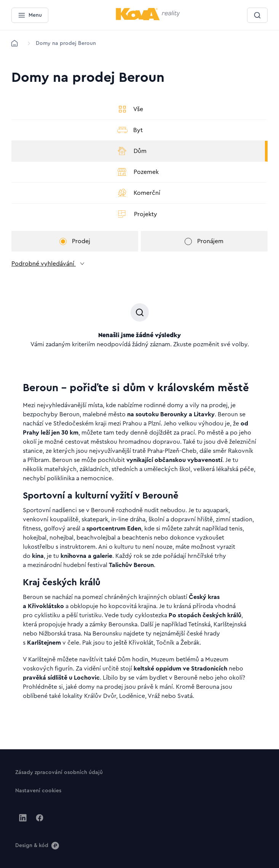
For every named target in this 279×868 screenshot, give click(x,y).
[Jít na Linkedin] (23, 818)
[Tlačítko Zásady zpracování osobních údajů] (59, 772)
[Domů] (14, 43)
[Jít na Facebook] (40, 818)
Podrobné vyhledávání (48, 264)
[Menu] (30, 15)
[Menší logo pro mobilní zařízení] (148, 19)
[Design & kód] (37, 845)
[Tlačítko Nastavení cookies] (38, 790)
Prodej (75, 241)
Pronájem (204, 241)
